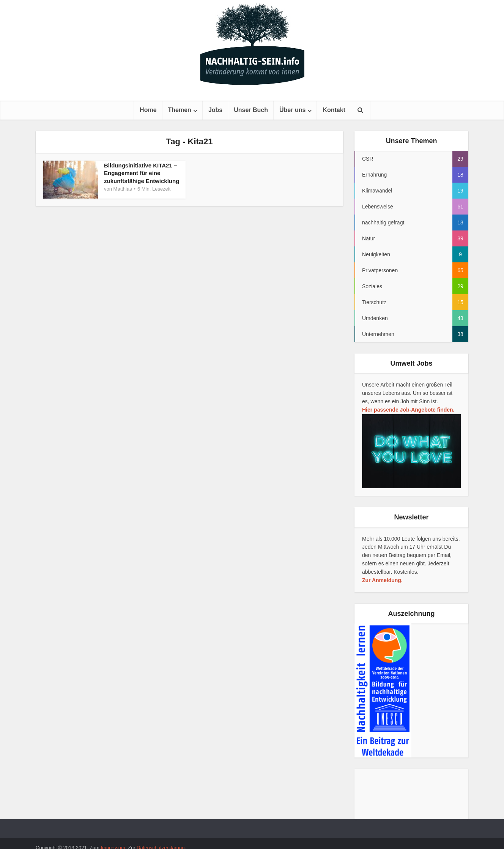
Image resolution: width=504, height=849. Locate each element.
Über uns (292, 110)
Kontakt (334, 110)
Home (148, 110)
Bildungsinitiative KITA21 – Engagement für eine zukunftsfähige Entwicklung (142, 173)
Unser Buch (251, 110)
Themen (180, 110)
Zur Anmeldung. (382, 580)
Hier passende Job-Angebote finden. (408, 410)
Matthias (123, 189)
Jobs (215, 110)
